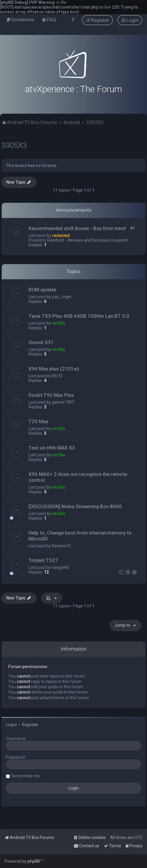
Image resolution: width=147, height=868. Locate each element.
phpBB (34, 861)
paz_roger (62, 297)
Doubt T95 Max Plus (51, 395)
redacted (61, 235)
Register (30, 725)
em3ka (59, 323)
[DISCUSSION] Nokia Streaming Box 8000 (75, 506)
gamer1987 (63, 402)
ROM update (42, 290)
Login (11, 725)
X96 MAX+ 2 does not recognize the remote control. (78, 477)
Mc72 (57, 376)
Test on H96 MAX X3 (52, 448)
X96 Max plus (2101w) (54, 369)
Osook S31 (41, 342)
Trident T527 (43, 560)
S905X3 (14, 146)
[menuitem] (20, 20)
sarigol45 (61, 567)
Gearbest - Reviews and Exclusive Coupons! (87, 240)
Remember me (26, 776)
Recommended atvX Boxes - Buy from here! (77, 228)
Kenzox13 (61, 546)
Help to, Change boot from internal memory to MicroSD (80, 536)
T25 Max (38, 421)
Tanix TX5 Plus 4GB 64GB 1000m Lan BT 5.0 (79, 316)
